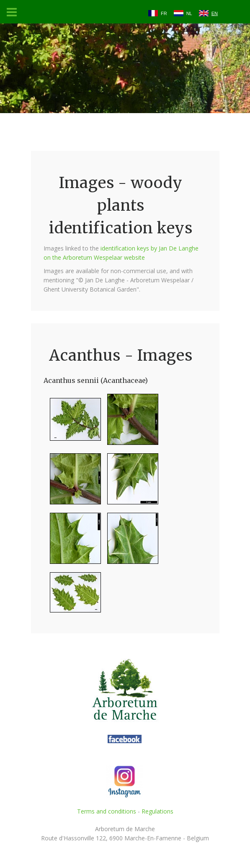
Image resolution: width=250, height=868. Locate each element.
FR (164, 13)
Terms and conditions (107, 811)
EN (215, 13)
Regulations (157, 811)
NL (189, 13)
